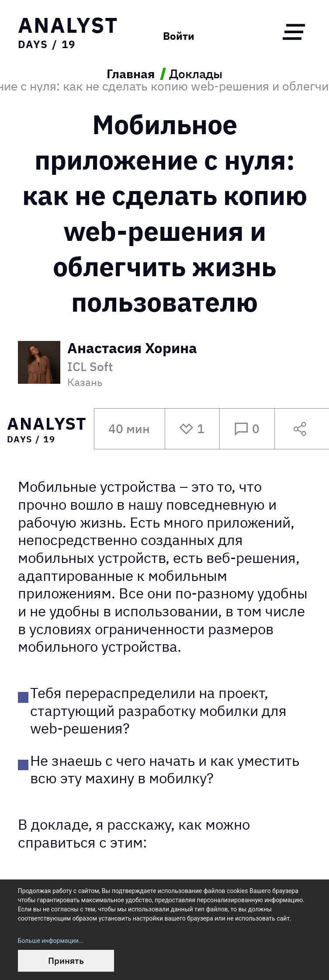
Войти (179, 36)
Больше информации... (51, 941)
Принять (66, 961)
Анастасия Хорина (132, 349)
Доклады (196, 74)
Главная (131, 74)
